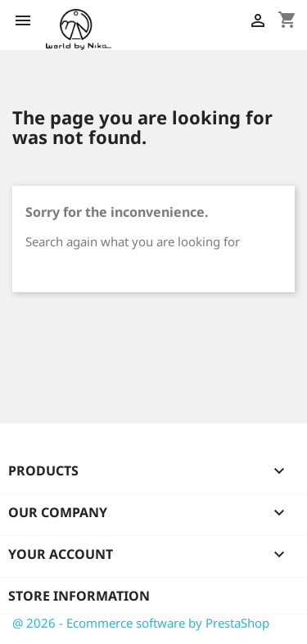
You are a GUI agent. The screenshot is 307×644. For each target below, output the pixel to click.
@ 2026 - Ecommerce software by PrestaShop (141, 623)
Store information (79, 596)
